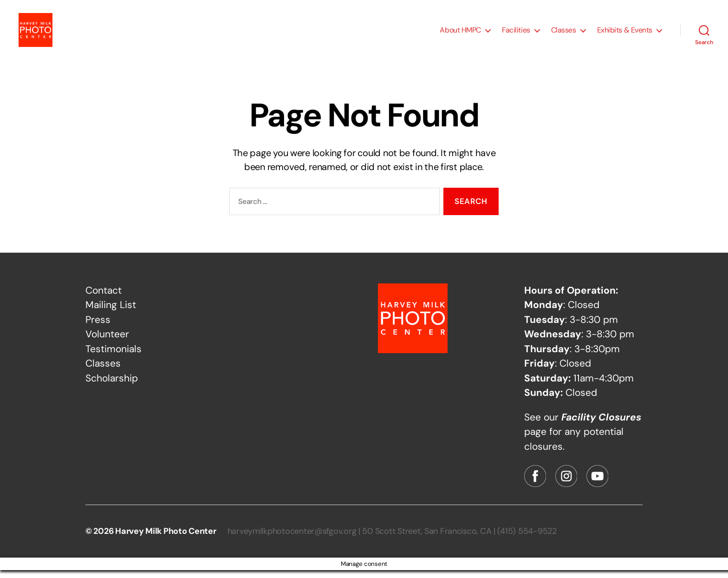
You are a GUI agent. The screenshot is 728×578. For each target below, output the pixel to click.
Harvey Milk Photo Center (166, 539)
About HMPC (460, 34)
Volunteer (107, 342)
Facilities (516, 34)
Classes (564, 34)
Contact (104, 298)
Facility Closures (601, 425)
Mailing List (111, 313)
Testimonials (114, 356)
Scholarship (112, 386)
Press (98, 327)
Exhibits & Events (625, 34)
